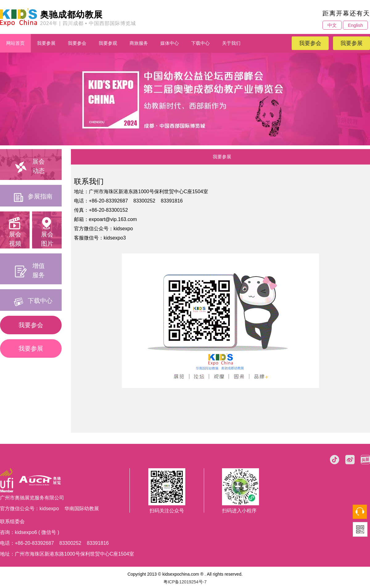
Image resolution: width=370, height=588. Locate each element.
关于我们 (231, 43)
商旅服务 (139, 43)
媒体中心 (170, 43)
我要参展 (46, 43)
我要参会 (77, 43)
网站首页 (15, 43)
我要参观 (108, 43)
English (355, 25)
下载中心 (200, 43)
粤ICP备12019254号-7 (185, 582)
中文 (332, 25)
